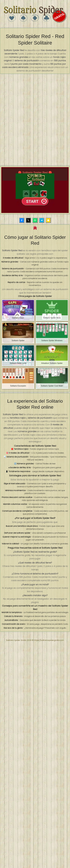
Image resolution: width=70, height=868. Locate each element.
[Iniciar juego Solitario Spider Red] (35, 190)
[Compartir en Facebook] (22, 220)
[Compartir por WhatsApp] (35, 220)
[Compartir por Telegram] (42, 220)
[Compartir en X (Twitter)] (28, 220)
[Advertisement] (22, 97)
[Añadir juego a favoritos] (48, 220)
